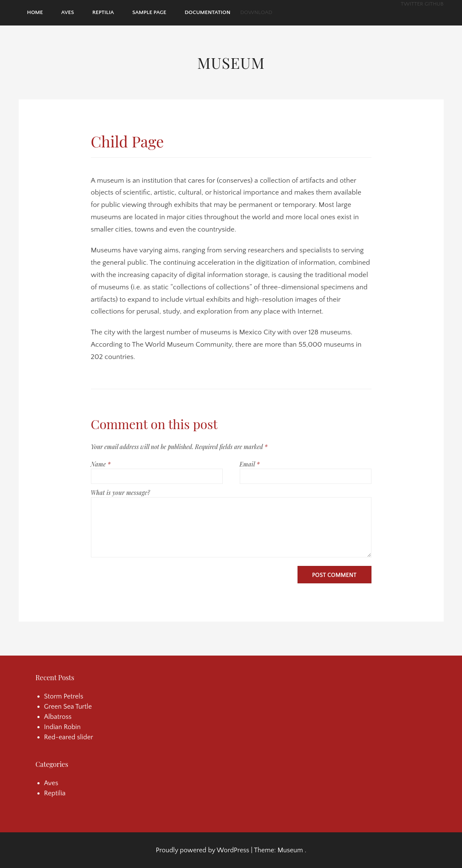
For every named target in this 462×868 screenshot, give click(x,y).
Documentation (207, 12)
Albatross (58, 717)
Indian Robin (62, 727)
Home (35, 12)
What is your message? (120, 493)
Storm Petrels (64, 696)
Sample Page (149, 12)
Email (250, 464)
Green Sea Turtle (68, 707)
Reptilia (103, 12)
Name (101, 464)
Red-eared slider (69, 737)
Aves (68, 12)
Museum (231, 62)
